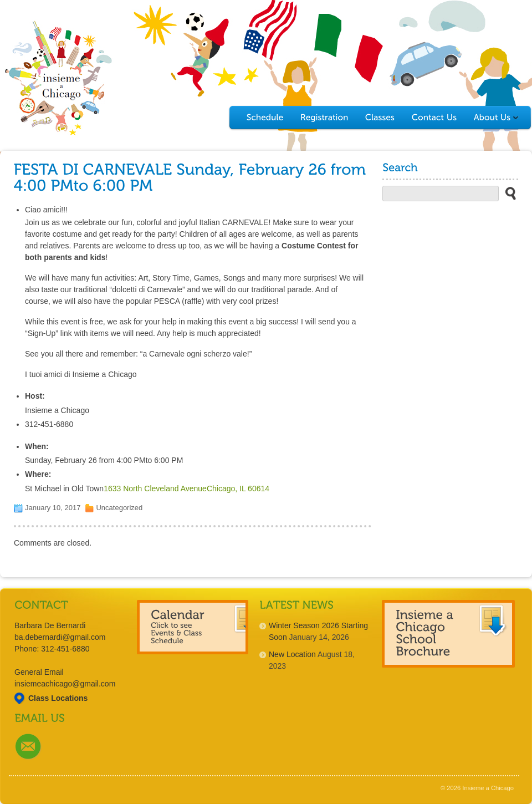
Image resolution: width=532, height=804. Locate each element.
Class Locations (58, 698)
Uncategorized (119, 508)
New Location (292, 654)
